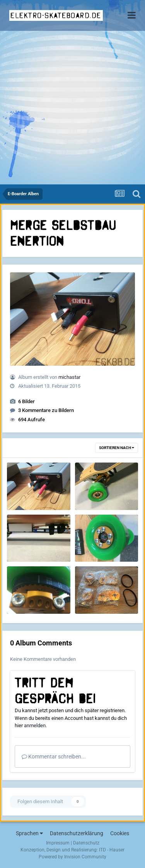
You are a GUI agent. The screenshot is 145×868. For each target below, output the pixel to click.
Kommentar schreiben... (54, 757)
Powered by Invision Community (72, 857)
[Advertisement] (72, 108)
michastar (69, 377)
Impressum (58, 843)
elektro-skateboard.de (56, 15)
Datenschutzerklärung (77, 833)
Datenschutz (86, 843)
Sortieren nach (117, 448)
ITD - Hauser (112, 850)
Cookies (120, 833)
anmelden (35, 725)
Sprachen (29, 833)
